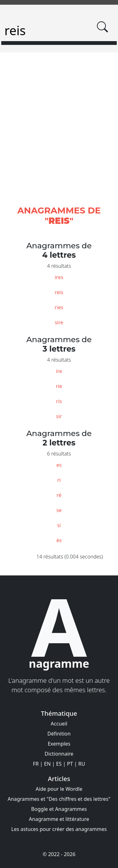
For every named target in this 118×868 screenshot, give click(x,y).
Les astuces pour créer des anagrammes (59, 829)
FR (36, 764)
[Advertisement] (59, 136)
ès (59, 540)
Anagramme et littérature (59, 819)
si (59, 525)
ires (59, 277)
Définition (59, 734)
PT (70, 764)
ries (59, 307)
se (59, 510)
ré (59, 495)
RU (82, 764)
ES (59, 764)
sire (59, 322)
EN (47, 764)
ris (59, 401)
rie (59, 386)
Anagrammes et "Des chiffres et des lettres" (59, 799)
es (59, 465)
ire (59, 371)
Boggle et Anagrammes (59, 809)
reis (59, 292)
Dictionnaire (59, 754)
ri (59, 480)
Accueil (59, 724)
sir (59, 416)
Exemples (59, 744)
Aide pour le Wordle (59, 789)
